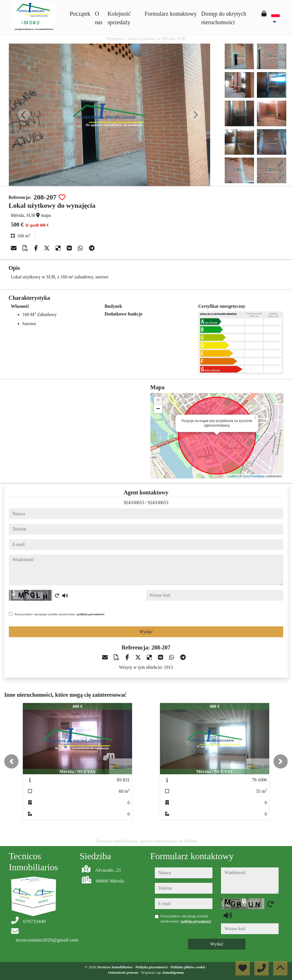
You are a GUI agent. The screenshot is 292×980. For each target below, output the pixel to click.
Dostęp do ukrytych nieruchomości (224, 18)
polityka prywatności (91, 614)
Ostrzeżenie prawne (124, 972)
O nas (99, 18)
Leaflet (232, 476)
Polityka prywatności (152, 967)
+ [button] (158, 401)
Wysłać (146, 632)
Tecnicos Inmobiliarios (115, 967)
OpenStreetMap (254, 476)
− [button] (158, 409)
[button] (11, 761)
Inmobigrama (173, 972)
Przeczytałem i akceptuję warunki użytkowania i (59, 614)
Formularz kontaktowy (171, 14)
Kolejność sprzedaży (119, 18)
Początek (80, 14)
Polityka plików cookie (188, 967)
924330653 (134, 503)
